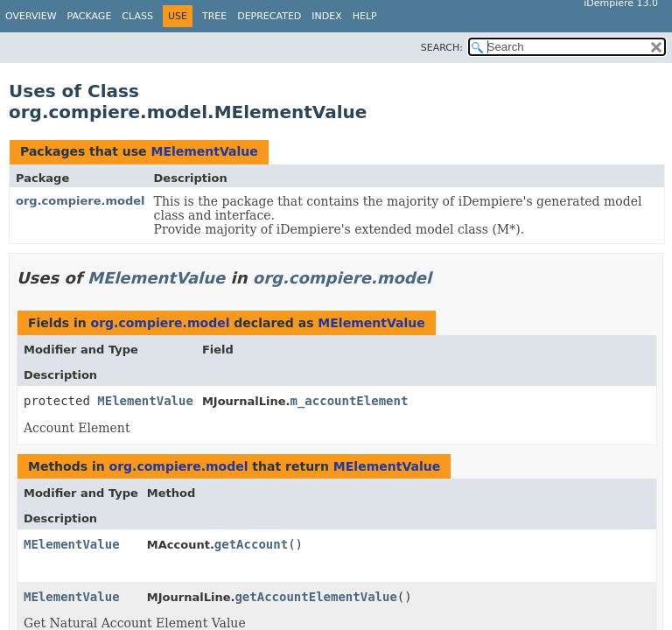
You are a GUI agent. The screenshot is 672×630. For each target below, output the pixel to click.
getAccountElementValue (315, 597)
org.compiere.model (80, 201)
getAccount (251, 544)
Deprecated (269, 16)
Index (326, 16)
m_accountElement (349, 401)
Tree (214, 16)
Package (90, 16)
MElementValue (204, 151)
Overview (31, 16)
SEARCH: (442, 48)
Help (365, 16)
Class (137, 16)
